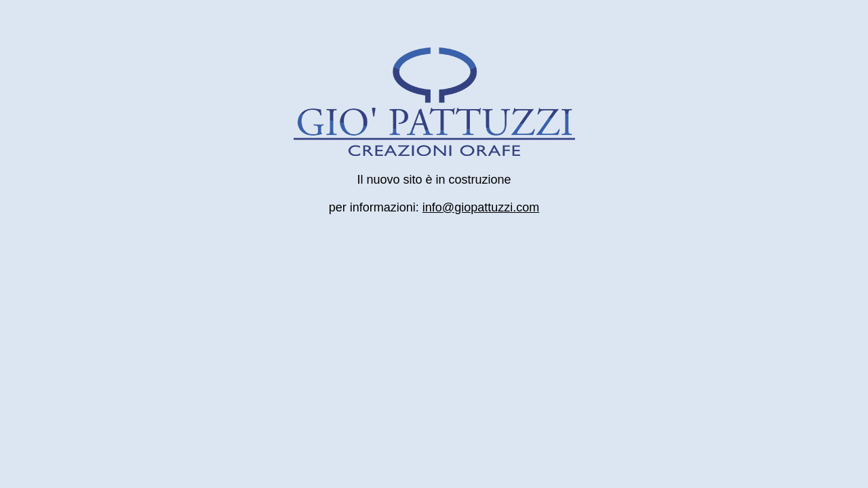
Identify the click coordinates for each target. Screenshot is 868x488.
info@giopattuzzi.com (481, 207)
